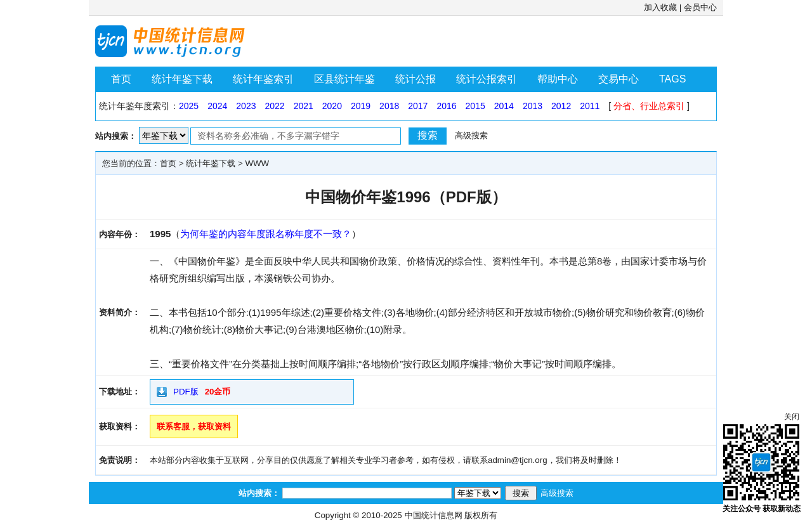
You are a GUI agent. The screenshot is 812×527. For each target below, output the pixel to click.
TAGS (672, 79)
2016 (446, 106)
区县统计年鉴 (344, 79)
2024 (217, 106)
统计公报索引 (487, 79)
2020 (332, 106)
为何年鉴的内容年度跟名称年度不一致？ (266, 234)
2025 (189, 106)
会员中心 (700, 7)
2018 (389, 106)
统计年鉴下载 (182, 79)
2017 (418, 106)
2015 (475, 106)
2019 (361, 106)
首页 (121, 79)
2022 (274, 106)
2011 (590, 106)
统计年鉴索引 (263, 79)
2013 (533, 106)
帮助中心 (558, 79)
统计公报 (416, 79)
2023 (246, 106)
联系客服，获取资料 (194, 426)
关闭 (792, 417)
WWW (257, 163)
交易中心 (619, 79)
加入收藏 (660, 7)
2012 (561, 106)
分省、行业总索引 (649, 106)
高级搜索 (471, 135)
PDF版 (186, 392)
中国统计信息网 (434, 515)
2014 (504, 106)
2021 (304, 106)
